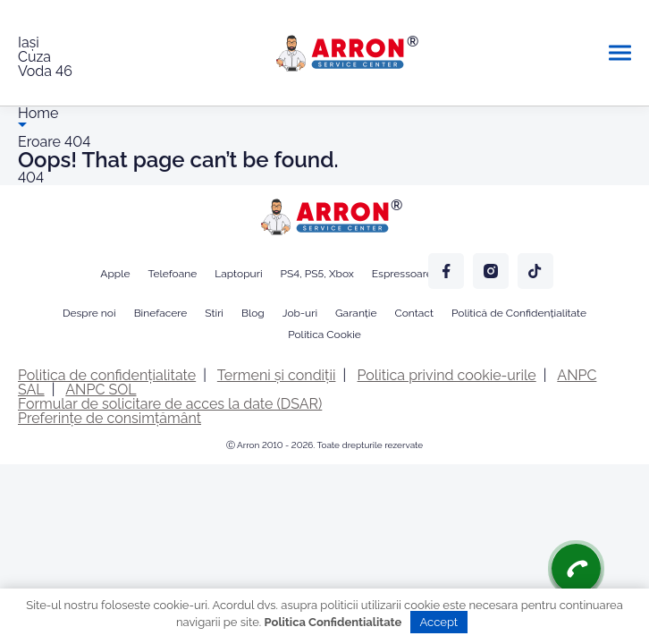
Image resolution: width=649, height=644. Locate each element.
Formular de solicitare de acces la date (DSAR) (170, 404)
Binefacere (161, 313)
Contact (414, 313)
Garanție (356, 313)
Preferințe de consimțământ (110, 418)
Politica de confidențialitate (107, 375)
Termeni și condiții (277, 375)
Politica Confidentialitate (333, 622)
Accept (439, 622)
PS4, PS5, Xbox (317, 274)
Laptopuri (238, 274)
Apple (115, 274)
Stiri (214, 313)
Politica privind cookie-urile (447, 375)
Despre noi (89, 313)
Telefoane (173, 274)
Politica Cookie (324, 335)
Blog (253, 313)
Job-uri (300, 313)
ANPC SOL (101, 390)
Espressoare (402, 274)
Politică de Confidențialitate (519, 313)
